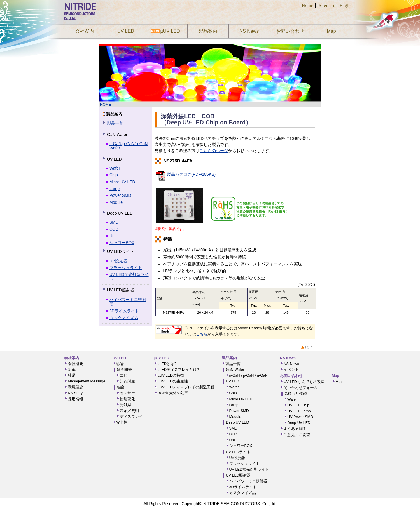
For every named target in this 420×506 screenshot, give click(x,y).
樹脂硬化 (127, 399)
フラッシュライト (126, 268)
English (347, 5)
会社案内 (85, 31)
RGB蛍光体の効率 (173, 393)
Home (308, 5)
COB (114, 229)
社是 (72, 375)
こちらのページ (214, 151)
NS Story (75, 393)
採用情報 (76, 399)
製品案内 (208, 31)
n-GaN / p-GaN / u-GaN (249, 375)
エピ (124, 375)
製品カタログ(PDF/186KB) (191, 174)
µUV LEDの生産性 (173, 381)
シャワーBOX (122, 243)
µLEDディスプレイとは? (178, 370)
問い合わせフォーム (301, 388)
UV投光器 (118, 261)
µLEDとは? (167, 364)
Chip (114, 175)
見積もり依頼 (295, 394)
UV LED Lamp (299, 411)
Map (331, 31)
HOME (106, 105)
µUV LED (169, 31)
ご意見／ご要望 (297, 435)
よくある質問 (295, 429)
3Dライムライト (124, 311)
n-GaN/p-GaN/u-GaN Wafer (128, 146)
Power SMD (120, 195)
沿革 (72, 370)
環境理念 (76, 387)
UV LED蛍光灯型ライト (129, 277)
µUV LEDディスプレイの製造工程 (186, 387)
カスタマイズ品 (124, 318)
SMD (114, 222)
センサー (127, 393)
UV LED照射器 (238, 475)
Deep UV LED (237, 422)
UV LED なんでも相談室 (304, 382)
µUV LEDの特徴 (171, 375)
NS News (249, 31)
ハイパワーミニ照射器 (128, 302)
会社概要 (76, 364)
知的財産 (127, 381)
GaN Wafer (235, 370)
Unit (113, 236)
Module (116, 202)
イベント (291, 370)
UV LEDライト (238, 452)
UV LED (126, 31)
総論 (120, 364)
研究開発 (124, 370)
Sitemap (326, 5)
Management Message (87, 381)
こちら (202, 334)
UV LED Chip (298, 405)
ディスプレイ (131, 417)
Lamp (114, 189)
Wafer (115, 168)
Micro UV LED (122, 182)
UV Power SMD (300, 417)
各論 (120, 387)
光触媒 (126, 405)
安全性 (122, 422)
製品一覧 (115, 123)
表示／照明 (129, 411)
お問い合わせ (290, 31)
